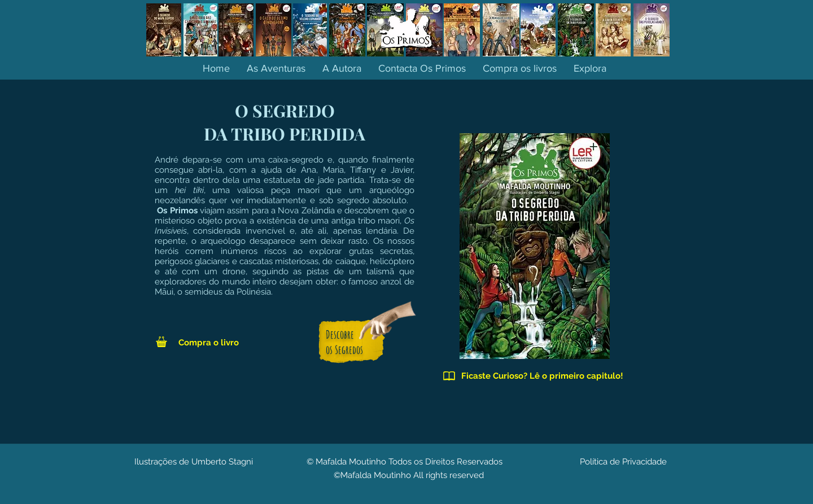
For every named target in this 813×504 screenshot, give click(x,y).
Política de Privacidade (623, 462)
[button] (590, 68)
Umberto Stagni (222, 462)
